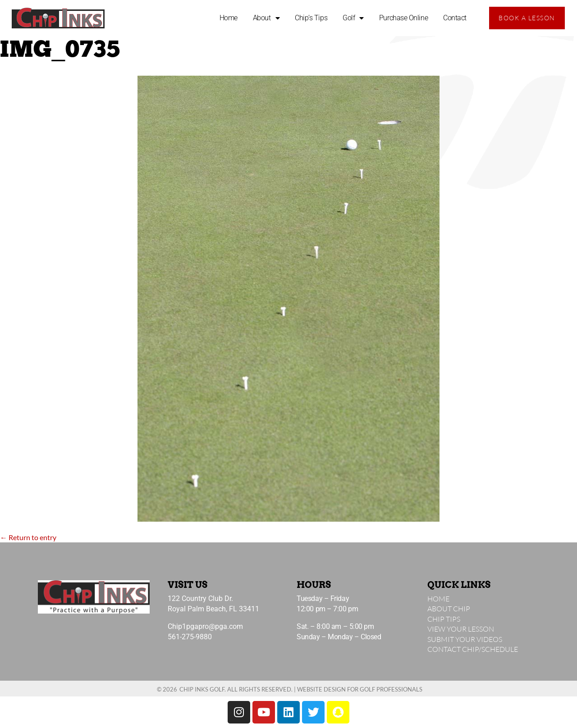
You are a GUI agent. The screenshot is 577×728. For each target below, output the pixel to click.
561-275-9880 (190, 637)
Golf (353, 18)
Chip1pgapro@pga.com (205, 626)
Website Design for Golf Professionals (360, 689)
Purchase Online (403, 18)
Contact (455, 18)
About (266, 18)
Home (229, 18)
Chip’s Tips (311, 18)
